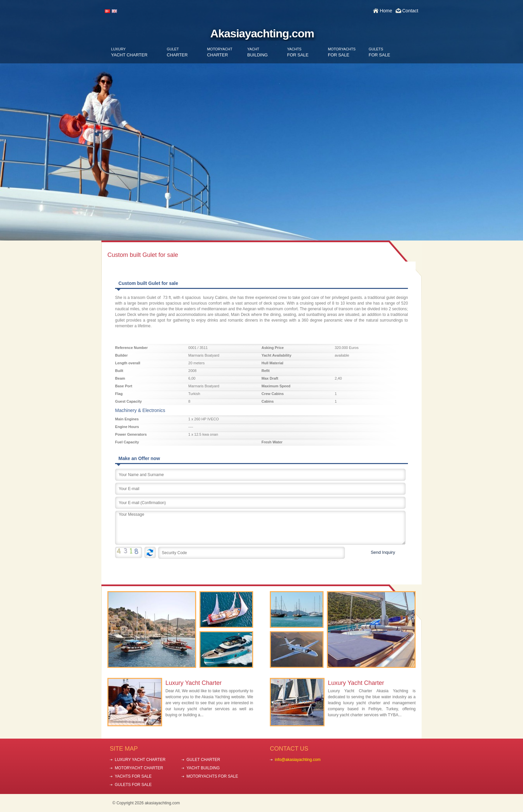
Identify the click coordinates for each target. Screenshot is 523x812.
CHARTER (177, 52)
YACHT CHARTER (129, 52)
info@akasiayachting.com (298, 760)
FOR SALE (298, 52)
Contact (410, 11)
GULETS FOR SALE (133, 785)
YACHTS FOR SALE (133, 776)
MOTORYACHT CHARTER (139, 768)
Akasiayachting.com (262, 33)
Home (386, 11)
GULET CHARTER (203, 760)
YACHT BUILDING (203, 768)
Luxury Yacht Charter (193, 683)
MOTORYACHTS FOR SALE (212, 776)
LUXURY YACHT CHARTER (140, 760)
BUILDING (257, 52)
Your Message (260, 528)
